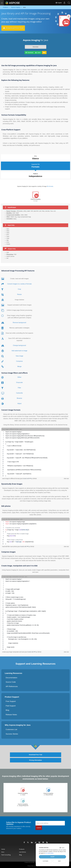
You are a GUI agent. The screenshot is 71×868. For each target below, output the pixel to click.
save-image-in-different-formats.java (13, 478)
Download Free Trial (14, 28)
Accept (52, 857)
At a (35, 158)
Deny (59, 861)
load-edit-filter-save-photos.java (11, 546)
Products (22, 849)
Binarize (19, 398)
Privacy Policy (31, 865)
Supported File (35, 165)
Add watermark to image (19, 350)
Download (29, 53)
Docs (3, 852)
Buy (44, 52)
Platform (36, 175)
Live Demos (23, 852)
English (58, 3)
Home (3, 849)
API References (12, 686)
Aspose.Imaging (23, 794)
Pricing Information (36, 760)
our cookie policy (49, 853)
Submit (39, 827)
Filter (19, 387)
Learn (38, 53)
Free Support (11, 701)
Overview (35, 47)
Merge (19, 366)
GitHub (35, 478)
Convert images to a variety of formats (19, 283)
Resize (19, 294)
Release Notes (11, 714)
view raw (66, 478)
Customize (46, 861)
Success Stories (12, 733)
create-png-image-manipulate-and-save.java (15, 651)
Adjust (19, 403)
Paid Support (11, 705)
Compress (19, 361)
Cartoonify (19, 392)
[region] (35, 453)
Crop (19, 289)
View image (19, 355)
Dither (19, 377)
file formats (50, 186)
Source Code (11, 681)
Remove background (19, 322)
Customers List (11, 729)
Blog (7, 710)
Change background (19, 345)
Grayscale (19, 382)
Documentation (11, 677)
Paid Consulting (6, 854)
